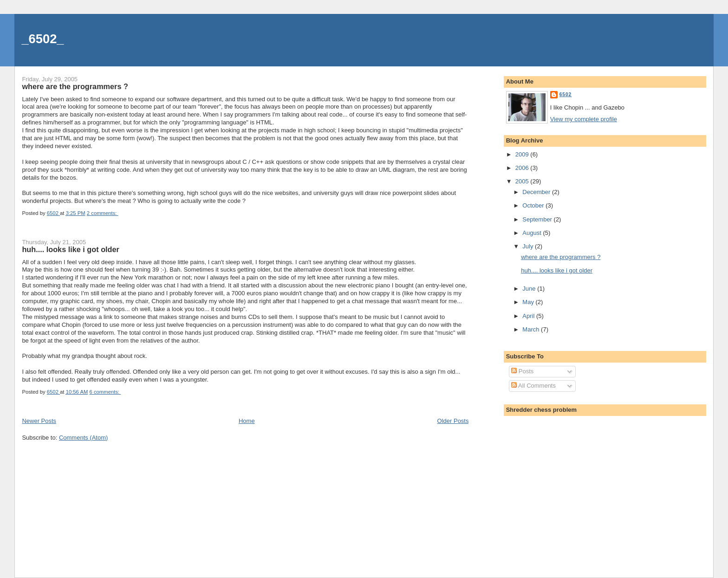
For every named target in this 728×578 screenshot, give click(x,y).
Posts (522, 371)
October (534, 205)
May (529, 302)
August (533, 233)
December (537, 192)
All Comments (533, 386)
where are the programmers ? (75, 86)
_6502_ (42, 39)
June (530, 289)
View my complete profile (584, 119)
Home (247, 421)
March (532, 329)
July (529, 246)
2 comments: (103, 213)
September (538, 219)
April (529, 316)
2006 (523, 168)
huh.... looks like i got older (70, 249)
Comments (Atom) (83, 438)
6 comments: (105, 392)
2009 (523, 154)
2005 (523, 181)
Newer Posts (39, 421)
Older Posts (453, 421)
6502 (566, 94)
